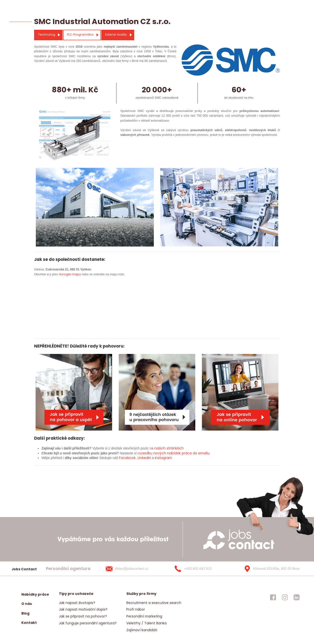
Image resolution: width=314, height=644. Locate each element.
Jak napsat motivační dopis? (83, 609)
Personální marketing (144, 616)
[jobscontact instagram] (285, 597)
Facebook (127, 458)
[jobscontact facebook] (273, 597)
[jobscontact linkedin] (297, 597)
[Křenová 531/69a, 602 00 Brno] (270, 569)
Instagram (163, 458)
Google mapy (70, 274)
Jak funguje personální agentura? (88, 623)
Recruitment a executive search (154, 603)
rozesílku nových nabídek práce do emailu (174, 453)
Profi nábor (136, 609)
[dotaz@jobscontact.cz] (132, 569)
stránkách (175, 448)
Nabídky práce (35, 594)
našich (160, 448)
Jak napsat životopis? (77, 603)
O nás (27, 604)
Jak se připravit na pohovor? (83, 616)
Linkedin (144, 458)
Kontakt (29, 623)
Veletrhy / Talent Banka (146, 623)
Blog (25, 613)
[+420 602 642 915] (201, 569)
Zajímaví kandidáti (142, 630)
